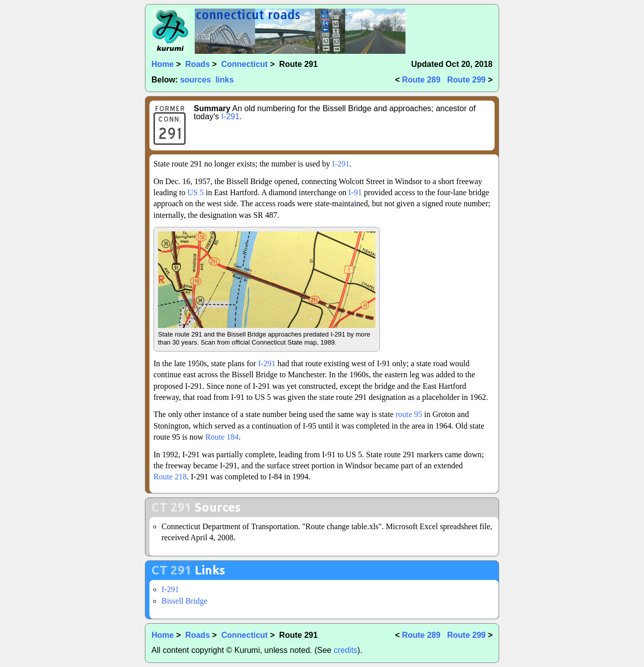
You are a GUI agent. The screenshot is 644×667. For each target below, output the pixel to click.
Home (163, 64)
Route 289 (421, 80)
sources (195, 80)
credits (345, 650)
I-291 (230, 116)
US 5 (196, 192)
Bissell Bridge (184, 601)
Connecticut (245, 64)
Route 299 (466, 80)
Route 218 (170, 477)
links (224, 80)
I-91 (355, 192)
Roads (197, 64)
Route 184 (222, 437)
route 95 (409, 414)
